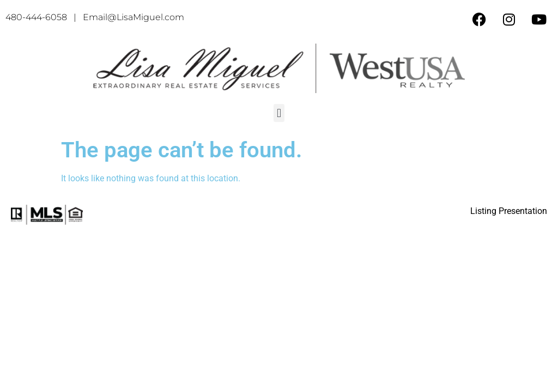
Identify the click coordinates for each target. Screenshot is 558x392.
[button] (279, 113)
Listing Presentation (509, 211)
